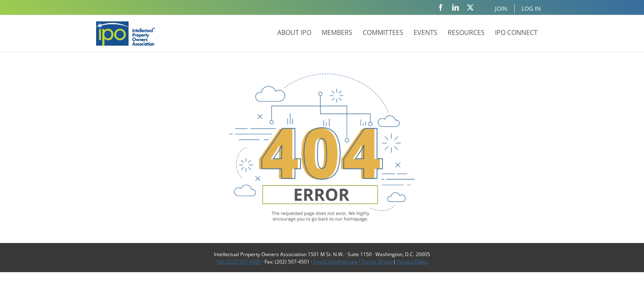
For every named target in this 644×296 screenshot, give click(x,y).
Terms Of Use (377, 262)
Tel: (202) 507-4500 (239, 262)
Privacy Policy (413, 262)
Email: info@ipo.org (336, 262)
